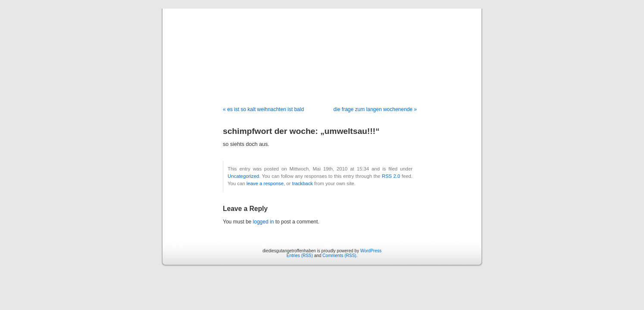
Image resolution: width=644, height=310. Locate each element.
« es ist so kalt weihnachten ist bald (263, 109)
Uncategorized (243, 176)
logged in (264, 222)
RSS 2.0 (391, 176)
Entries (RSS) (300, 256)
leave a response (265, 183)
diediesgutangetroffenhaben (322, 48)
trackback (302, 183)
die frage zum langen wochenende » (375, 109)
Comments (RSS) (339, 256)
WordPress (371, 251)
